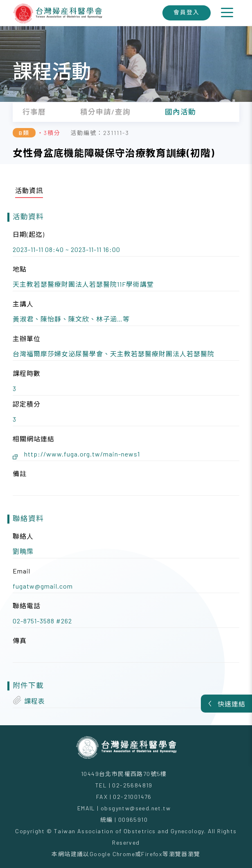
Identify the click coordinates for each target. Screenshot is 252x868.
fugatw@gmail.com (43, 586)
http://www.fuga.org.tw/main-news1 (82, 454)
